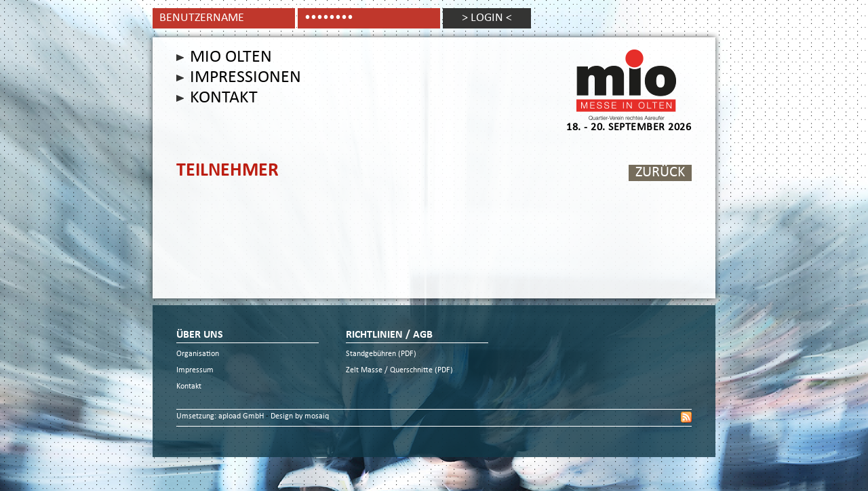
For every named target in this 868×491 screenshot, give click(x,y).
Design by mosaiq (300, 417)
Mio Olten (231, 58)
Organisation (198, 354)
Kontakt (224, 98)
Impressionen (245, 78)
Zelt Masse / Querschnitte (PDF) (399, 371)
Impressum (195, 371)
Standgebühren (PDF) (381, 354)
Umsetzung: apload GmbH (221, 417)
